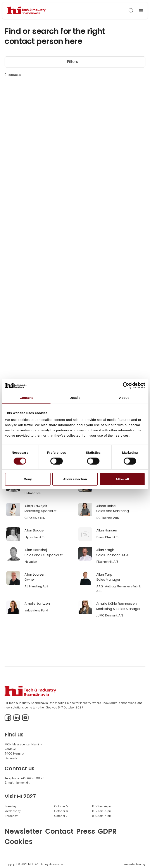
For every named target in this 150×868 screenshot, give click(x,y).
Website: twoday (135, 864)
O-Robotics (33, 493)
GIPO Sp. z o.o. (35, 518)
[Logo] (27, 11)
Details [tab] (75, 398)
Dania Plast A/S (107, 537)
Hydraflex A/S (34, 537)
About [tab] (124, 398)
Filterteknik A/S (107, 562)
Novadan (31, 562)
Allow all (122, 479)
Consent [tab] (26, 398)
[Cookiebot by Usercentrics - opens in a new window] (126, 385)
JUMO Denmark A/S (110, 615)
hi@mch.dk (22, 783)
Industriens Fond (36, 610)
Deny (28, 479)
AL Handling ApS (36, 586)
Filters (75, 62)
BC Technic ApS (108, 518)
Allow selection (75, 479)
